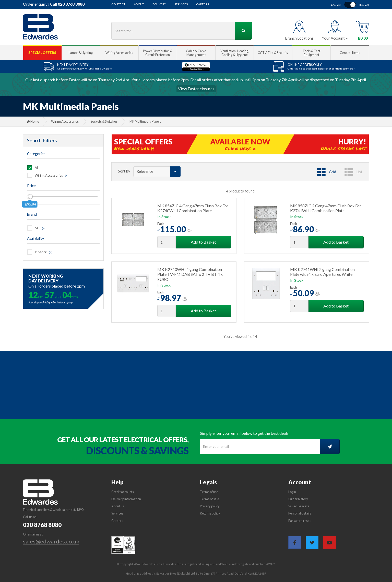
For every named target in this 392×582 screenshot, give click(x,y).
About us (118, 506)
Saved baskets (299, 506)
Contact (118, 4)
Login (292, 492)
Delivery (159, 4)
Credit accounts (123, 492)
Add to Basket (203, 242)
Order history (298, 499)
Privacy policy (210, 506)
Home (33, 121)
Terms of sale (210, 499)
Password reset (299, 521)
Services (181, 4)
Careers (203, 4)
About (139, 4)
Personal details (300, 513)
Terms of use (209, 492)
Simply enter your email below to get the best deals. (245, 433)
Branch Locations (299, 38)
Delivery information (126, 499)
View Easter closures (196, 89)
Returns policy (210, 513)
